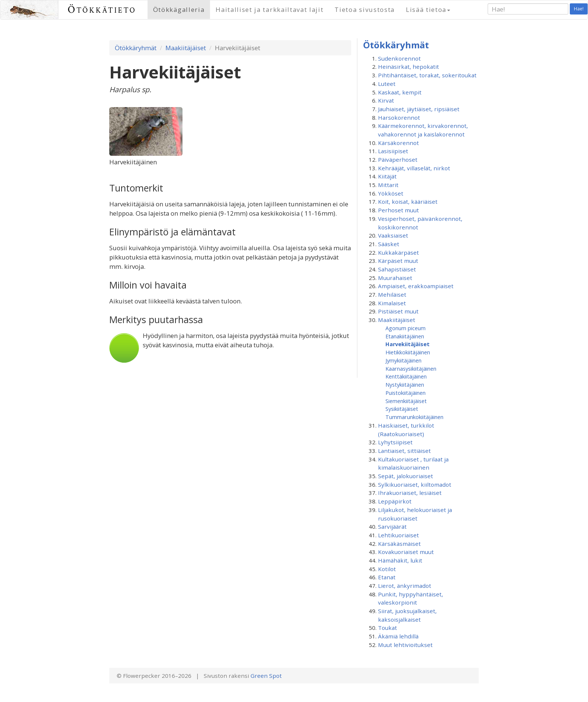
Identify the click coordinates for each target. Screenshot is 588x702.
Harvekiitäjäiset (408, 344)
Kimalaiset (392, 303)
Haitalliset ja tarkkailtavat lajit (269, 9)
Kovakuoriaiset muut (406, 552)
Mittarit (388, 185)
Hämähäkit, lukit (400, 560)
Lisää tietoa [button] (428, 9)
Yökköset (391, 193)
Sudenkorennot (399, 58)
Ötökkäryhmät (136, 48)
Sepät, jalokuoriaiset (406, 476)
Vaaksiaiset (393, 235)
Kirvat (386, 100)
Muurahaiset (395, 278)
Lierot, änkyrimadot (405, 586)
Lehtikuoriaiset (398, 535)
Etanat (387, 577)
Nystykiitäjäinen (405, 384)
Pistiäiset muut (398, 311)
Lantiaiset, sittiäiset (404, 451)
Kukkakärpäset (398, 252)
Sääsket (389, 244)
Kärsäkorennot (398, 143)
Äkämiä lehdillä (398, 636)
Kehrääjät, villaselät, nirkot (414, 168)
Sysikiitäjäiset (402, 409)
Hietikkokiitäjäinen (408, 352)
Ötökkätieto (102, 9)
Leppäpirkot (395, 501)
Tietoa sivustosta (365, 9)
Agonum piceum (406, 328)
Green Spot (266, 676)
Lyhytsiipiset (395, 442)
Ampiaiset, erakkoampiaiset (416, 286)
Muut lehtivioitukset (405, 645)
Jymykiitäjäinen (403, 360)
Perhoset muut (398, 210)
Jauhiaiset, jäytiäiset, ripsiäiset (419, 109)
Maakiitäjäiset (186, 48)
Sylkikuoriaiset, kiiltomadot (415, 484)
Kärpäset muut (398, 261)
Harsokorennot (399, 117)
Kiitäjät (387, 176)
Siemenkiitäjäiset (406, 401)
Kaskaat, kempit (400, 92)
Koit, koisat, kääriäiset (408, 202)
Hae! (579, 9)
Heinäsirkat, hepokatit (408, 67)
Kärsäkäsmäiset (399, 544)
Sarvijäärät (392, 526)
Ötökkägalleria (179, 9)
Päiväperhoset (398, 160)
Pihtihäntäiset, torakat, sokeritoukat (427, 75)
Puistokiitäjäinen (406, 393)
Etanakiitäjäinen (405, 336)
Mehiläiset (392, 294)
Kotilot (387, 569)
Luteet (387, 84)
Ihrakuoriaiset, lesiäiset (410, 493)
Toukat (387, 628)
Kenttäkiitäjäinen (406, 376)
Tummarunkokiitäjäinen (414, 417)
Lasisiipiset (393, 151)
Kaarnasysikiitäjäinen (411, 368)
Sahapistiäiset (397, 269)
